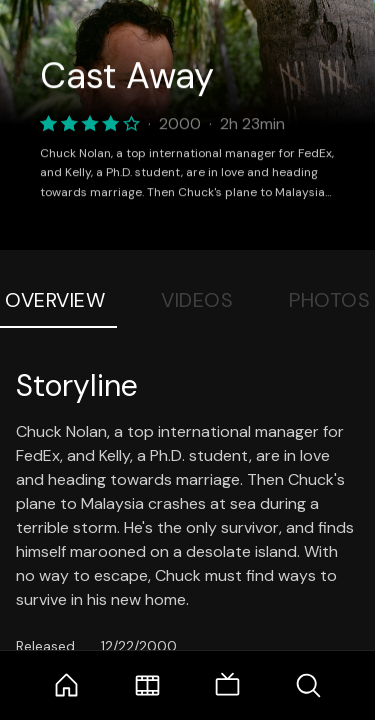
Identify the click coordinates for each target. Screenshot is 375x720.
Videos (197, 300)
